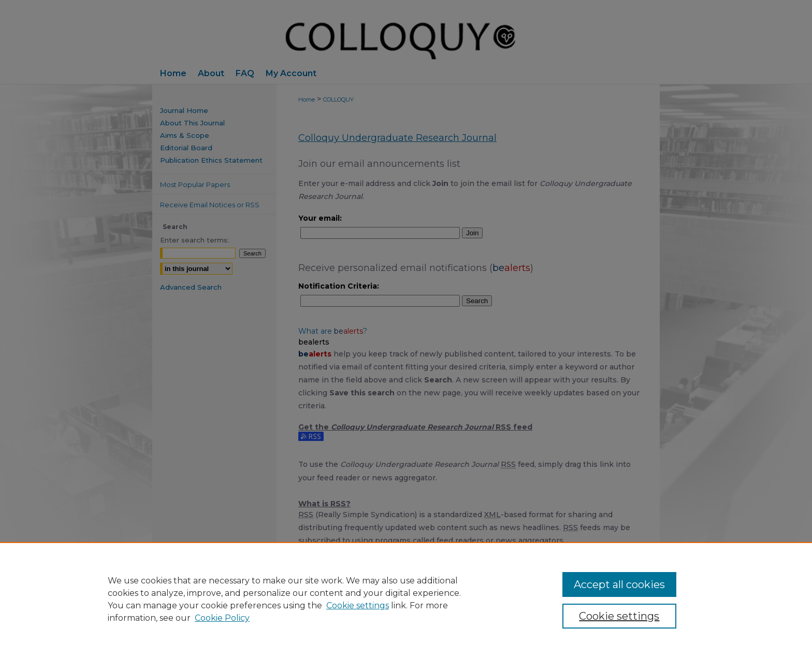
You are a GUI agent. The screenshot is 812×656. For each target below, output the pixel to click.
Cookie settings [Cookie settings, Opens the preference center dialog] (619, 616)
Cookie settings (358, 605)
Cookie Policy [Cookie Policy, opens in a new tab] (222, 618)
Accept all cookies (619, 584)
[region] (406, 599)
